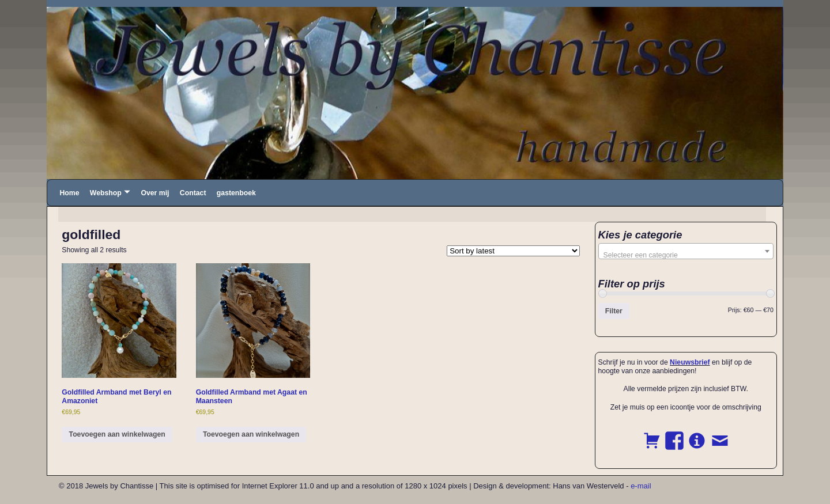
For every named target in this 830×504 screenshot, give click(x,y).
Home (69, 193)
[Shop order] (513, 251)
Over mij (155, 193)
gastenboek (236, 193)
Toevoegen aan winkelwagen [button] (117, 434)
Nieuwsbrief (690, 362)
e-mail (641, 486)
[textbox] (686, 255)
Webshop (106, 193)
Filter (614, 311)
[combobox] (686, 251)
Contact (193, 193)
